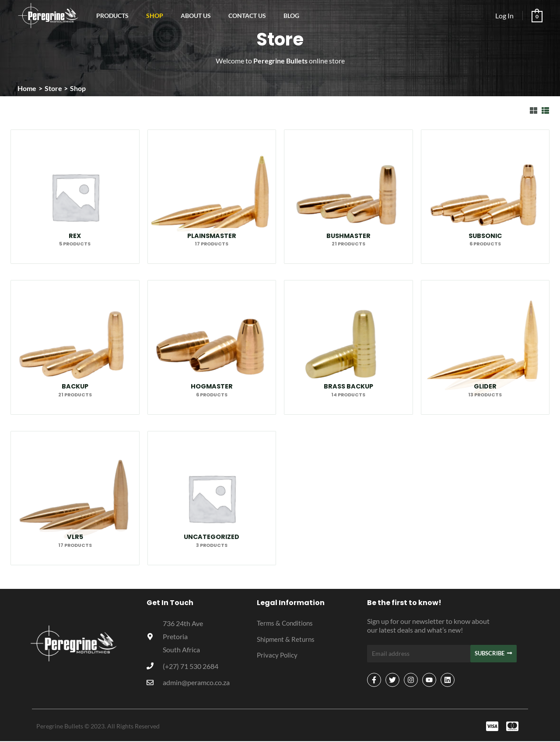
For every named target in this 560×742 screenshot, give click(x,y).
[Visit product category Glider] (485, 348)
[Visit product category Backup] (75, 348)
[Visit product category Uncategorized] (212, 499)
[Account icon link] (504, 16)
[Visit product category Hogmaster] (212, 348)
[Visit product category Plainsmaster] (212, 197)
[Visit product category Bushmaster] (348, 197)
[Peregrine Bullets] (48, 15)
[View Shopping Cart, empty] (537, 16)
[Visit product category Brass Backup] (348, 348)
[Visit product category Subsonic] (485, 197)
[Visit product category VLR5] (75, 499)
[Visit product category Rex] (75, 197)
